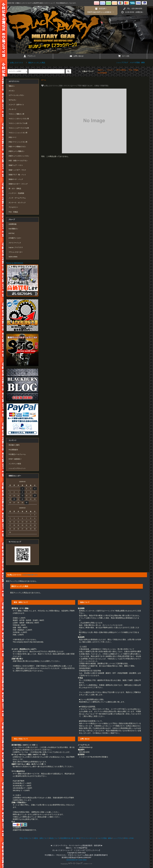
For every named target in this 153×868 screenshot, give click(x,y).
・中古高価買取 (102, 73)
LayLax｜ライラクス (16, 247)
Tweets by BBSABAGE (15, 263)
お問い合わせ (76, 56)
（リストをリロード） (30, 575)
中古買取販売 (13, 450)
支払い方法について (26, 838)
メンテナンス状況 (15, 464)
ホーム (44, 80)
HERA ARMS (13, 257)
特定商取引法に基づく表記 (70, 838)
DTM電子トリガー (15, 238)
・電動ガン (100, 70)
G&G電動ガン (13, 229)
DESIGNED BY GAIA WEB (76, 860)
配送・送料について (42, 838)
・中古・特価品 (133, 70)
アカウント (30, 56)
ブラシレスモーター (16, 252)
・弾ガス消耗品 (120, 70)
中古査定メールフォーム (17, 454)
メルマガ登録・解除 (137, 62)
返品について (55, 838)
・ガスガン (109, 70)
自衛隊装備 (12, 224)
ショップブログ (122, 62)
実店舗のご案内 (14, 445)
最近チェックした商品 (35, 63)
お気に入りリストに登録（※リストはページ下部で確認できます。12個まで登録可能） (75, 86)
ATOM (131, 838)
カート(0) (124, 56)
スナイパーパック (15, 243)
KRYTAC (12, 233)
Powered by (76, 864)
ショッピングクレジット (17, 468)
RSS (126, 838)
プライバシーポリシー (88, 838)
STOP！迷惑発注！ (15, 459)
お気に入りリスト (15, 63)
